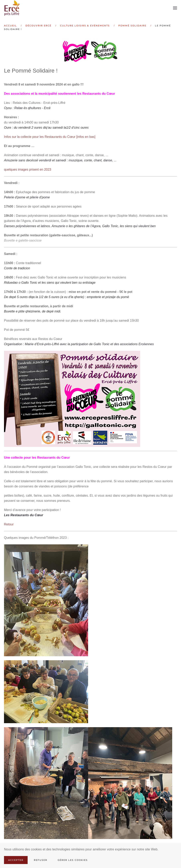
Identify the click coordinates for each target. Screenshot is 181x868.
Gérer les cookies (73, 860)
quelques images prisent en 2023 (28, 170)
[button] (175, 8)
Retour (9, 524)
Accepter (16, 860)
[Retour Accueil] (13, 8)
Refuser (41, 860)
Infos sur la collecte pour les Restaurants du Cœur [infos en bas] (50, 137)
